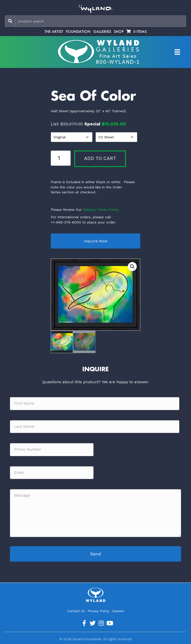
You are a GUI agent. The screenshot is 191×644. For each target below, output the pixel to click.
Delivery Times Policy (101, 210)
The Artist (54, 32)
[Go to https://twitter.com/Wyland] (93, 623)
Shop (119, 32)
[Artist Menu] (177, 52)
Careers (118, 611)
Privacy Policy (98, 611)
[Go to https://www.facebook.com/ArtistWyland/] (84, 623)
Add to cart (100, 158)
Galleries (102, 32)
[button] (132, 267)
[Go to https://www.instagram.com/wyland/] (101, 623)
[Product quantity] (61, 158)
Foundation (78, 32)
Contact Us (76, 611)
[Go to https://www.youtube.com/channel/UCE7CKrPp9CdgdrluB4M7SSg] (109, 623)
